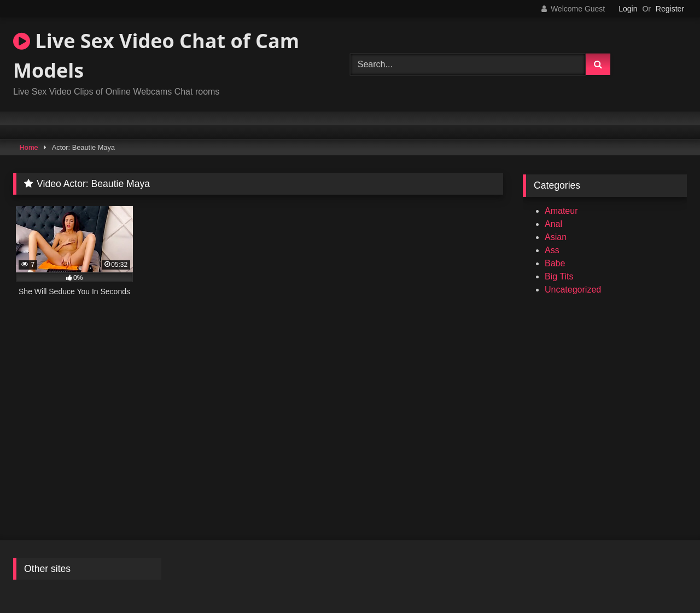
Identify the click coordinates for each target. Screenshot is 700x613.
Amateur (561, 211)
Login (628, 9)
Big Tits (559, 276)
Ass (552, 250)
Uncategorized (573, 290)
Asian (556, 237)
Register (670, 9)
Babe (555, 263)
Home (29, 147)
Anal (553, 224)
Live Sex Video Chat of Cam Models (156, 56)
